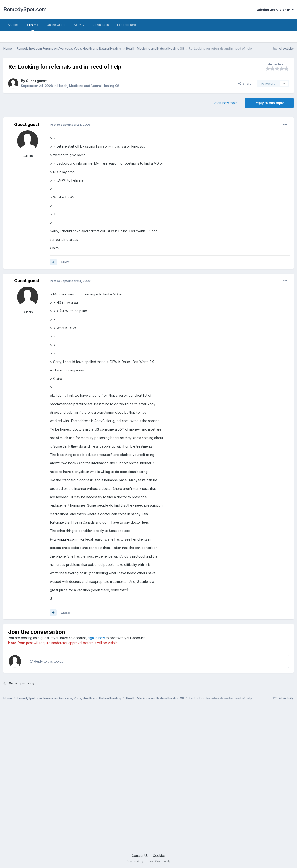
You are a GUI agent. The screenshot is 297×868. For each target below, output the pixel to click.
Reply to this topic (269, 103)
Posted (70, 125)
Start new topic (226, 103)
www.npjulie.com (64, 539)
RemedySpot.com (25, 9)
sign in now (96, 638)
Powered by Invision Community (149, 861)
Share (245, 83)
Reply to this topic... (47, 661)
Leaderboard (127, 25)
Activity (79, 25)
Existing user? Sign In (275, 10)
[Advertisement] (143, 779)
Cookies (159, 856)
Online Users (56, 25)
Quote (65, 262)
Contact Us (140, 856)
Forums (33, 27)
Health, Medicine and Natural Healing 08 (88, 86)
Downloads (101, 25)
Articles (13, 25)
